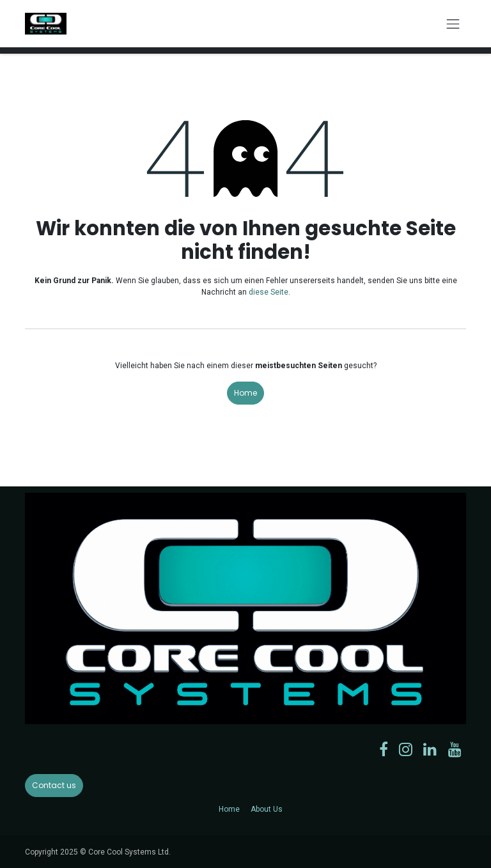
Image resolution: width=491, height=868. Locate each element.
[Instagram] (406, 749)
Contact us (54, 785)
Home (245, 393)
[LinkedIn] (430, 749)
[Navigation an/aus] (453, 24)
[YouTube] (455, 749)
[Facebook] (384, 749)
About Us (267, 809)
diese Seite (269, 292)
